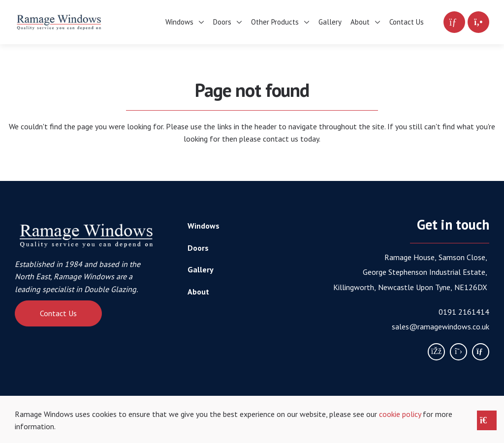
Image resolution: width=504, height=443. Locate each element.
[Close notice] (487, 420)
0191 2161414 (464, 312)
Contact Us (58, 313)
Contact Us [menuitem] (407, 22)
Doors (198, 248)
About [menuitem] (360, 22)
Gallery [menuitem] (330, 22)
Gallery (201, 269)
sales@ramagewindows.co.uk (441, 326)
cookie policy (400, 414)
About (198, 292)
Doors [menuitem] (222, 22)
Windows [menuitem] (179, 22)
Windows (204, 226)
